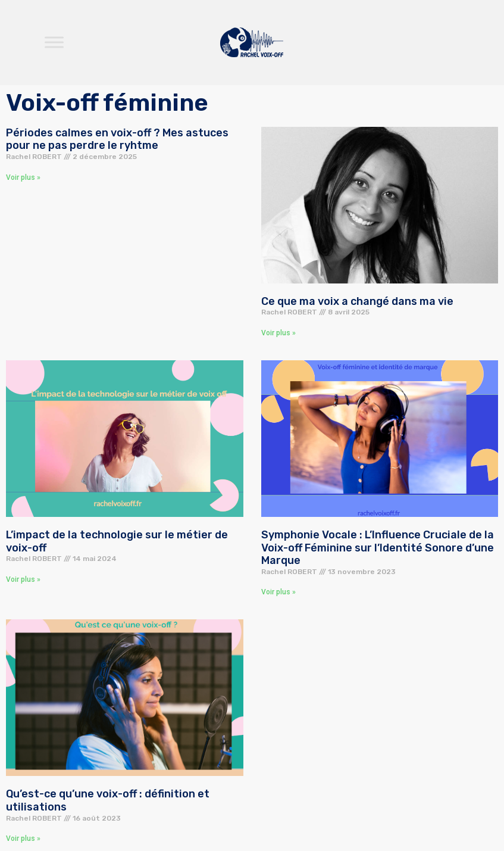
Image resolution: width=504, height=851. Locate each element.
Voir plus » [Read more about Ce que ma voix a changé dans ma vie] (278, 333)
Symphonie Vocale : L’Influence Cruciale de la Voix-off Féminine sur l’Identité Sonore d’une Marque (378, 548)
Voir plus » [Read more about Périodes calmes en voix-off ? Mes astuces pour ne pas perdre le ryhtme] (23, 177)
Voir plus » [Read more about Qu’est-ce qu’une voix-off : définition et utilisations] (23, 838)
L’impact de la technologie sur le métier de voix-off (117, 541)
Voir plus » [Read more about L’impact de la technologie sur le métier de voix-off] (23, 579)
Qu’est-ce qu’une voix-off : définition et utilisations (108, 800)
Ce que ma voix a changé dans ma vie (357, 301)
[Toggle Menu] (54, 43)
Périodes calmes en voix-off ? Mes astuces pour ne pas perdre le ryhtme (117, 139)
